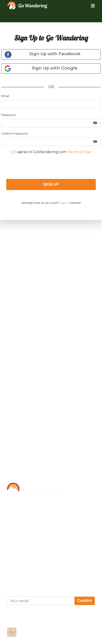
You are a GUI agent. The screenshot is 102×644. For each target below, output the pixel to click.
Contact (14, 532)
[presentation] (51, 167)
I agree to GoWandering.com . (53, 152)
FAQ (11, 542)
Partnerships (18, 522)
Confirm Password (14, 134)
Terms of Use (79, 152)
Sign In (64, 203)
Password (8, 115)
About (13, 502)
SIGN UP (51, 184)
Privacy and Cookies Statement (35, 572)
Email (5, 96)
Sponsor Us (17, 512)
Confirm (85, 601)
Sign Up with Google (41, 69)
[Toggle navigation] (89, 6)
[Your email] (41, 601)
